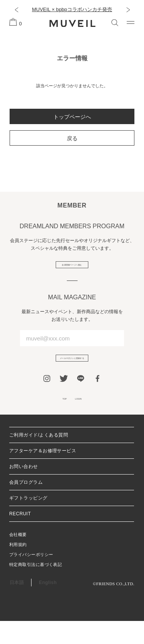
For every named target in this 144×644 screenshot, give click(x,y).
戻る (72, 138)
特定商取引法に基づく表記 (36, 588)
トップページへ (72, 117)
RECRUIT (20, 537)
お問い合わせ (24, 490)
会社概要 (18, 558)
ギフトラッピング (28, 521)
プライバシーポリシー (31, 578)
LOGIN (85, 419)
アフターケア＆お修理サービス (43, 474)
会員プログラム (26, 505)
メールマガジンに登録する (72, 371)
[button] (16, 10)
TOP (57, 419)
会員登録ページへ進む (72, 269)
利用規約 (18, 568)
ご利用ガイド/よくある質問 (39, 458)
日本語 (17, 606)
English (48, 606)
